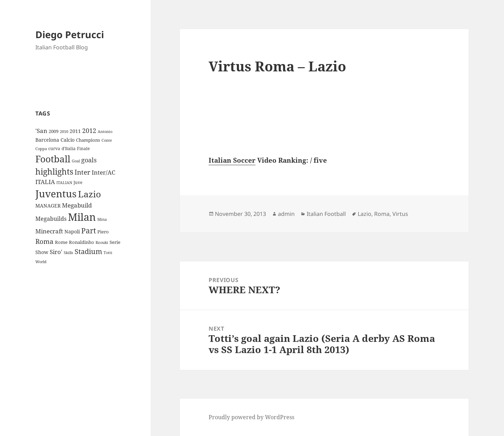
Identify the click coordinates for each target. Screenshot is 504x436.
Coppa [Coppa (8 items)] (41, 149)
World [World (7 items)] (41, 262)
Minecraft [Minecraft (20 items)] (49, 231)
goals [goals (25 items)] (89, 160)
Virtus (400, 214)
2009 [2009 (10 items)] (54, 131)
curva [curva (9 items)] (54, 149)
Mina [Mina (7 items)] (102, 219)
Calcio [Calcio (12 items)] (68, 140)
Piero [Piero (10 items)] (103, 232)
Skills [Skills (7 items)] (68, 253)
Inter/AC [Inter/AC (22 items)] (103, 172)
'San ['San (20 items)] (41, 131)
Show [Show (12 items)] (42, 252)
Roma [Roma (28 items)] (44, 241)
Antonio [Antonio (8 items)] (105, 131)
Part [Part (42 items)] (89, 230)
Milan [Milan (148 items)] (82, 217)
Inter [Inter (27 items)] (82, 172)
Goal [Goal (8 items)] (76, 161)
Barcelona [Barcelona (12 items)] (47, 140)
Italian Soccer (232, 160)
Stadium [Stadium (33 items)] (88, 251)
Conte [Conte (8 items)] (107, 140)
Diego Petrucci (70, 34)
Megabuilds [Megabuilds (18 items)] (51, 219)
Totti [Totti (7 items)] (108, 253)
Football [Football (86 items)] (53, 159)
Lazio (365, 214)
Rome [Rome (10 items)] (61, 242)
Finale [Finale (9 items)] (83, 149)
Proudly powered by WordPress (251, 417)
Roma (382, 214)
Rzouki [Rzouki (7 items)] (102, 242)
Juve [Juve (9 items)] (78, 182)
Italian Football (326, 214)
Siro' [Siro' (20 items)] (56, 252)
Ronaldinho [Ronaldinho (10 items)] (82, 242)
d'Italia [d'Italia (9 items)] (69, 149)
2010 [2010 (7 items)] (64, 132)
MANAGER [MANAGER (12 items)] (48, 206)
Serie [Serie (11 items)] (115, 242)
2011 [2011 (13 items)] (75, 131)
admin (286, 214)
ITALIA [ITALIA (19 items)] (45, 182)
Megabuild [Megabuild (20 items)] (77, 205)
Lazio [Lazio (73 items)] (89, 194)
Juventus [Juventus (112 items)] (56, 194)
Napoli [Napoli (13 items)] (72, 231)
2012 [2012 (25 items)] (89, 131)
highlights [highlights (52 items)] (54, 172)
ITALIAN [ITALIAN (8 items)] (64, 182)
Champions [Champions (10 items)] (88, 140)
